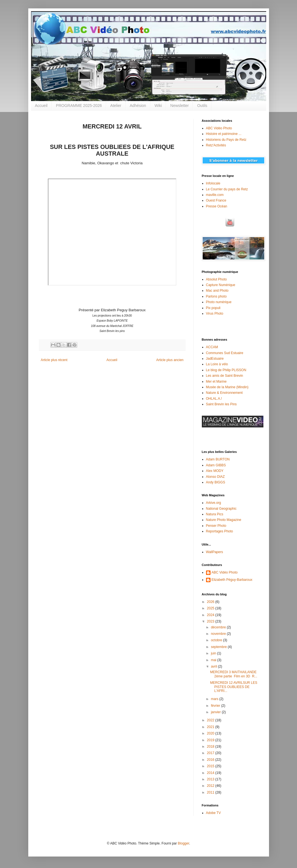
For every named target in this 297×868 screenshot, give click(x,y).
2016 (211, 760)
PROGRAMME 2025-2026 (79, 106)
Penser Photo (216, 526)
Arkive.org (214, 503)
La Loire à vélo (217, 364)
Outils (202, 106)
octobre (217, 640)
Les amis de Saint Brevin (225, 376)
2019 (211, 740)
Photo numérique (219, 302)
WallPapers (215, 552)
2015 (211, 766)
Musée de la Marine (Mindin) (227, 387)
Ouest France (216, 200)
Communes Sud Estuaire (225, 353)
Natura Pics (215, 514)
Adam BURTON (218, 459)
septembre (219, 647)
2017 (211, 753)
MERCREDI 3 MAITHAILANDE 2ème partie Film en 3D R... (233, 674)
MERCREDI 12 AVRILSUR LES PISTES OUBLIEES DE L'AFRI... (234, 687)
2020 (211, 733)
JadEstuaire (215, 359)
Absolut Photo (217, 279)
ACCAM (212, 347)
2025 (211, 608)
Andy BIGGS (216, 482)
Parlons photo (216, 296)
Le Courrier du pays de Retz (227, 189)
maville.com (215, 195)
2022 (211, 720)
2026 (211, 602)
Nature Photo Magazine (224, 520)
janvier (216, 712)
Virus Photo (215, 313)
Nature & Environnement (224, 393)
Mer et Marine (216, 382)
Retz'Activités (216, 145)
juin (214, 653)
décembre (219, 627)
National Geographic (221, 509)
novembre (219, 634)
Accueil (41, 106)
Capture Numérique (221, 285)
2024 (211, 615)
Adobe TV (213, 813)
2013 (211, 779)
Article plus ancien (170, 360)
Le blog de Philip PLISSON (226, 370)
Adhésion (138, 106)
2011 (211, 792)
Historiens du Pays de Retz (226, 140)
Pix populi (213, 308)
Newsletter (179, 106)
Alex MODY (215, 471)
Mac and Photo (217, 291)
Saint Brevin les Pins (221, 404)
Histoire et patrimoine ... (224, 134)
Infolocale (213, 183)
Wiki (158, 106)
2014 (211, 773)
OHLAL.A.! (214, 399)
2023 (211, 621)
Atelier (116, 106)
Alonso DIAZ (215, 477)
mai (214, 660)
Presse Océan (217, 206)
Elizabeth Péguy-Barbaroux (232, 580)
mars (215, 699)
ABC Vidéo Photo (219, 128)
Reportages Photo (220, 531)
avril (214, 666)
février (216, 706)
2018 (211, 747)
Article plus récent (54, 360)
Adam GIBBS (216, 465)
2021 (211, 727)
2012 (211, 786)
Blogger (183, 843)
